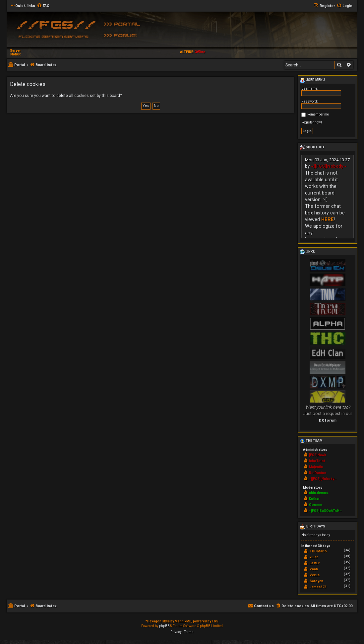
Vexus (315, 575)
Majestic (316, 467)
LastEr (315, 563)
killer (314, 557)
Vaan (314, 569)
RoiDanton (318, 473)
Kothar (314, 499)
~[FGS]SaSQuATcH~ (325, 511)
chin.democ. (319, 493)
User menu (312, 80)
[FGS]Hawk (318, 455)
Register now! (312, 122)
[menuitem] (43, 6)
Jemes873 (318, 587)
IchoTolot (317, 461)
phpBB (164, 626)
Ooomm (316, 505)
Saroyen (316, 581)
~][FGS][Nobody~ (329, 166)
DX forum (328, 420)
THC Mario (318, 551)
